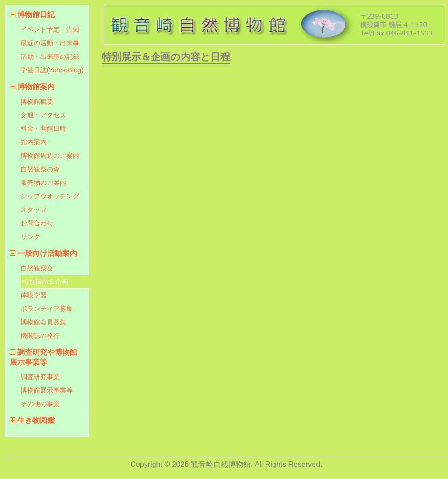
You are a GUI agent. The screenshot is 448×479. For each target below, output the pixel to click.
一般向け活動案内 (47, 253)
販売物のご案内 (43, 183)
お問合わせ (37, 223)
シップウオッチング (50, 196)
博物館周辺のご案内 (50, 155)
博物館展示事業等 (47, 390)
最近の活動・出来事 (50, 43)
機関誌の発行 (40, 336)
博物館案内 (36, 87)
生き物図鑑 (36, 420)
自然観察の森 (40, 169)
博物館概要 (37, 101)
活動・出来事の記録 (50, 56)
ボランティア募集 (47, 309)
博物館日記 (36, 15)
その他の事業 (40, 404)
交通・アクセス (43, 115)
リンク (30, 237)
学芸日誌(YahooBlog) (52, 70)
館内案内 (34, 142)
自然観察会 (37, 268)
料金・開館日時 (43, 128)
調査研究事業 (40, 377)
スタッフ (34, 210)
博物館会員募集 (43, 322)
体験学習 (34, 295)
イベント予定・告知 (50, 29)
